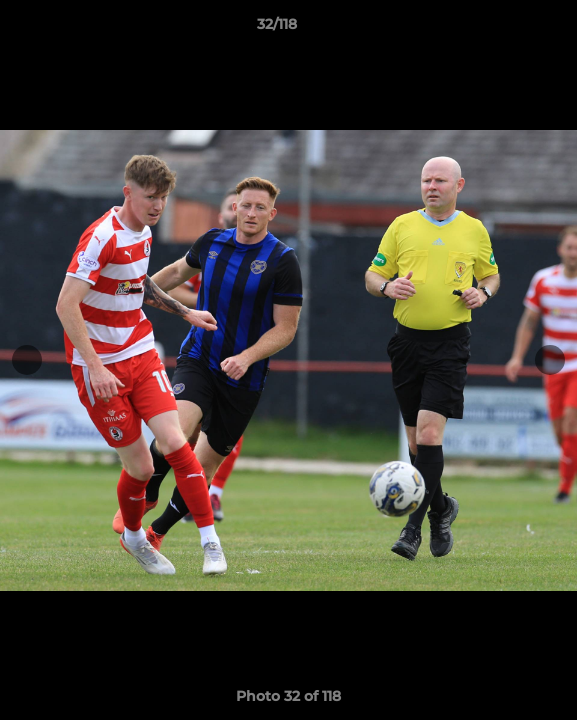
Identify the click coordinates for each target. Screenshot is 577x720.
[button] (505, 29)
